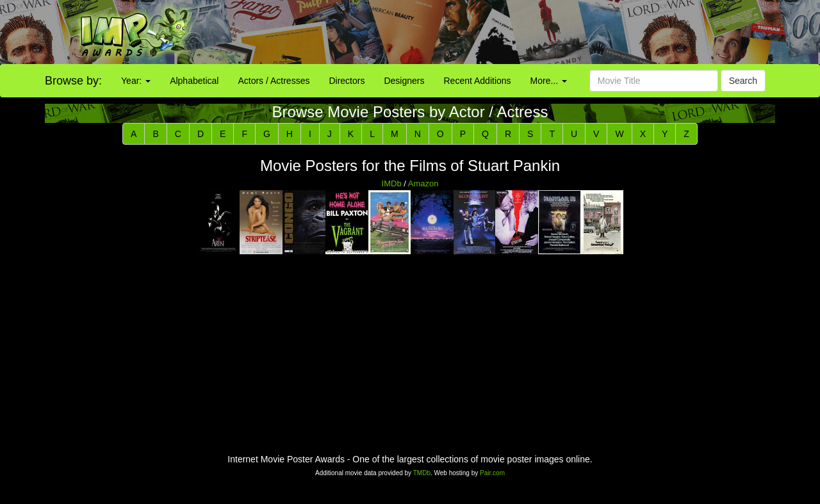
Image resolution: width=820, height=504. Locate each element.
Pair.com (492, 473)
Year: (136, 81)
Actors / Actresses (274, 81)
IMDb (392, 183)
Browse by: (73, 81)
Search (743, 81)
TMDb (422, 473)
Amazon (423, 183)
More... (549, 81)
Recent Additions (478, 81)
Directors (347, 81)
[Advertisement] (512, 32)
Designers (404, 81)
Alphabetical (194, 81)
